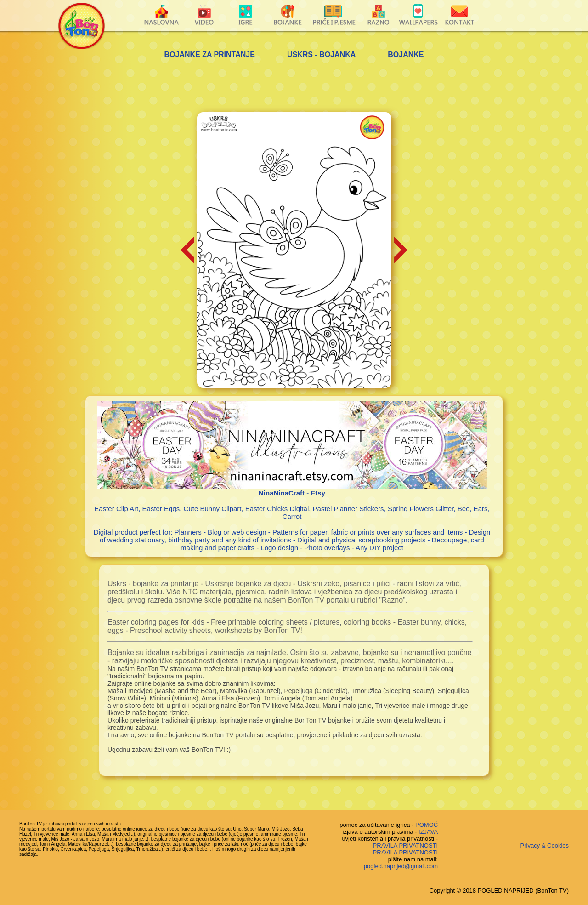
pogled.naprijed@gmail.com (401, 866)
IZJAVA (428, 832)
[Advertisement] (294, 87)
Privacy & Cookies (545, 845)
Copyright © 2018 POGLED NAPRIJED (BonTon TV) (499, 891)
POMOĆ (427, 825)
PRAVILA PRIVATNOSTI (406, 845)
